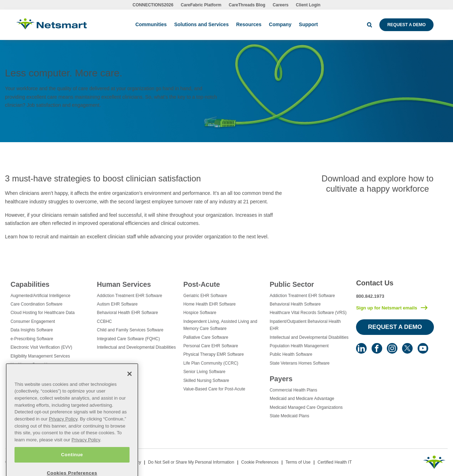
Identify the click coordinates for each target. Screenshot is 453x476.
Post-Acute (202, 284)
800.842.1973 (370, 296)
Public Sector (292, 284)
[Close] (130, 385)
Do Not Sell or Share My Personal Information (191, 462)
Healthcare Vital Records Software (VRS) (308, 313)
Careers (281, 5)
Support (309, 24)
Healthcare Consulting (31, 365)
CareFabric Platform (201, 5)
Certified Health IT (335, 462)
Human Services (124, 284)
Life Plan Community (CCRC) (211, 363)
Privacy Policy (63, 430)
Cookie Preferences (260, 462)
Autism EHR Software (117, 304)
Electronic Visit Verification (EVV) (41, 347)
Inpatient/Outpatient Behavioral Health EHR (305, 325)
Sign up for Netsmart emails (387, 308)
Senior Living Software (204, 372)
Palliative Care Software (206, 337)
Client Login (308, 5)
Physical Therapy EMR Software (214, 354)
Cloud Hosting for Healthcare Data (43, 313)
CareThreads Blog (247, 5)
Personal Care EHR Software (211, 346)
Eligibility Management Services (40, 356)
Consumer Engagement (33, 321)
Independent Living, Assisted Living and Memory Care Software (220, 325)
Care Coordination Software (37, 304)
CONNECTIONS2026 (153, 5)
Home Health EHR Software (210, 304)
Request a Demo (406, 25)
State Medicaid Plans (289, 416)
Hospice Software (200, 313)
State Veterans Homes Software (300, 363)
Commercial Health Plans (293, 390)
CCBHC (104, 321)
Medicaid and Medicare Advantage (302, 399)
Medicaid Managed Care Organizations (306, 407)
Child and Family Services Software (130, 330)
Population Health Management (299, 346)
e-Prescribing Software (32, 339)
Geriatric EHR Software (205, 296)
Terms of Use (298, 462)
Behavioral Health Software (295, 304)
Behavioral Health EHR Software (128, 313)
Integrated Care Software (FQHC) (128, 339)
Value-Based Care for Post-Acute (214, 389)
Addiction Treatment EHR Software (130, 296)
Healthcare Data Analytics (35, 373)
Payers (281, 379)
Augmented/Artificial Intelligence (41, 296)
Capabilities (30, 284)
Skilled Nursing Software (206, 381)
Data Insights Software (32, 330)
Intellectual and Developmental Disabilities (136, 347)
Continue (72, 466)
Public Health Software (291, 354)
